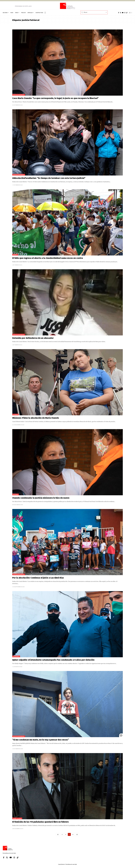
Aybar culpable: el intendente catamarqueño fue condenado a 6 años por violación (53, 660)
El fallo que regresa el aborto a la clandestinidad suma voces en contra (48, 258)
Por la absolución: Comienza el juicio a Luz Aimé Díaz (38, 578)
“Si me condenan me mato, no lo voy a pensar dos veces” (41, 740)
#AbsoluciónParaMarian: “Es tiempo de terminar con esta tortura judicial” (49, 178)
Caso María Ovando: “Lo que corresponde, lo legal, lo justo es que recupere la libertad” (55, 98)
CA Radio (16, 414)
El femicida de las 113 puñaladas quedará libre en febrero (40, 822)
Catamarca (16, 656)
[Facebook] (119, 13)
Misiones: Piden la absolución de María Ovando (36, 418)
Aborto (15, 255)
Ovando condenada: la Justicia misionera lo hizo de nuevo (41, 498)
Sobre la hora (17, 818)
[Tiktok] (127, 13)
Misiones (16, 494)
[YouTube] (123, 13)
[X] (120, 13)
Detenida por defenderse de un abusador (33, 338)
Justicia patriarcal (19, 95)
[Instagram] (125, 13)
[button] (45, 13)
